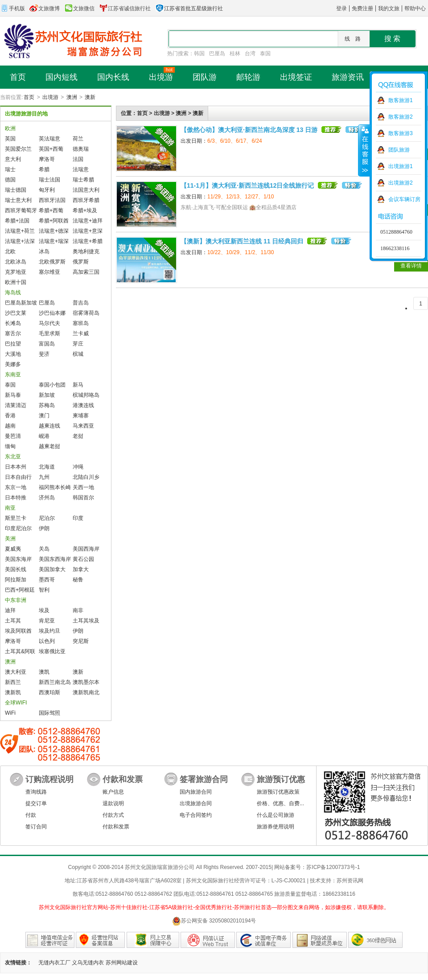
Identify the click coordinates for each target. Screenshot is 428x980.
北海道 (47, 467)
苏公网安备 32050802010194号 (214, 921)
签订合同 (36, 827)
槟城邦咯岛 (86, 395)
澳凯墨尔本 (86, 682)
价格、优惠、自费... (280, 803)
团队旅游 (399, 150)
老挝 (78, 436)
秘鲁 (78, 580)
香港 (10, 416)
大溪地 (13, 354)
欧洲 (10, 128)
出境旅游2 (401, 183)
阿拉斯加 (16, 580)
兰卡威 (81, 334)
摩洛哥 (47, 159)
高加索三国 (86, 272)
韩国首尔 (83, 498)
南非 (78, 610)
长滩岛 (13, 323)
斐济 (44, 354)
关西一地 (83, 487)
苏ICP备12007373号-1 (333, 867)
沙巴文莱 (16, 313)
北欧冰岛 (16, 262)
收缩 (364, 150)
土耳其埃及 (86, 621)
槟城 (78, 354)
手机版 (12, 8)
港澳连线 (83, 405)
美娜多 (13, 364)
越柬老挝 (49, 446)
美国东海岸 (18, 559)
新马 (78, 385)
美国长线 (16, 569)
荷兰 (78, 139)
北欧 (10, 251)
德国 (10, 180)
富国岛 (47, 344)
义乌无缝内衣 (88, 963)
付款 (31, 815)
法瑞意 (81, 169)
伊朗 (44, 528)
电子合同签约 (196, 815)
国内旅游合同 (196, 792)
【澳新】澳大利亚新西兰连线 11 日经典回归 (242, 241)
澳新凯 (13, 692)
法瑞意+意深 (88, 231)
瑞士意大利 (18, 200)
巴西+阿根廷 (20, 590)
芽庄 (78, 344)
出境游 (50, 97)
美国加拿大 (52, 569)
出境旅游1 (401, 166)
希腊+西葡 (51, 210)
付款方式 (113, 815)
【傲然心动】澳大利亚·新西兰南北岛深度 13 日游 (249, 130)
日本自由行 (18, 477)
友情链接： (18, 963)
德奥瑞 (81, 149)
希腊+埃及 (85, 210)
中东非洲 (16, 600)
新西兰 (13, 682)
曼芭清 (13, 436)
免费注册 (362, 8)
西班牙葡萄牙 (21, 210)
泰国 (265, 54)
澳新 (90, 97)
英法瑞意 (49, 139)
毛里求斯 (49, 334)
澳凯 (44, 672)
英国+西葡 (51, 149)
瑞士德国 (16, 190)
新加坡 (47, 395)
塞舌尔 (13, 334)
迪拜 (10, 610)
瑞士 (10, 169)
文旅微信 (79, 8)
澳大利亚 (16, 672)
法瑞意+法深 (20, 241)
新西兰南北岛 (55, 682)
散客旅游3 (401, 133)
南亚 (10, 508)
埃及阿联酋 (18, 631)
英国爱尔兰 (18, 149)
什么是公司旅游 (276, 815)
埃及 (44, 610)
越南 (10, 426)
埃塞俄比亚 (52, 651)
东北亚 (13, 457)
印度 (78, 518)
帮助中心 (415, 8)
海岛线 (13, 292)
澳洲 (72, 97)
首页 (29, 97)
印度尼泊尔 (18, 528)
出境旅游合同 (196, 803)
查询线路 (36, 792)
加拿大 (81, 569)
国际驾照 (49, 713)
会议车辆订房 (404, 199)
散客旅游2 (401, 117)
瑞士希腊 (83, 180)
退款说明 (113, 803)
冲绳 (78, 467)
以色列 (47, 641)
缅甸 (10, 446)
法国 (78, 159)
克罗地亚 (16, 272)
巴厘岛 (217, 54)
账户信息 (113, 792)
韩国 (199, 54)
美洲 (10, 539)
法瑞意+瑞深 (54, 241)
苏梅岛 (47, 405)
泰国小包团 (52, 385)
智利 (44, 590)
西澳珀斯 (49, 692)
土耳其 (13, 621)
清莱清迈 (16, 405)
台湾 (250, 54)
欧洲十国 (16, 282)
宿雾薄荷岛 (86, 313)
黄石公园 (83, 559)
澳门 (44, 416)
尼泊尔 (47, 518)
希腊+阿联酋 (54, 221)
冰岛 (44, 251)
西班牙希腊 (86, 200)
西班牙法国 (52, 200)
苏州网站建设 (122, 963)
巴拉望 (13, 344)
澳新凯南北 (86, 692)
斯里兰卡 (16, 518)
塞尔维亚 (49, 272)
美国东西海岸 (55, 559)
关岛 (44, 549)
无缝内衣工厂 (54, 963)
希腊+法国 (17, 221)
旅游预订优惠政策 (278, 792)
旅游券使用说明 (276, 827)
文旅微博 (45, 8)
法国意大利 (86, 190)
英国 (10, 139)
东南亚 (13, 375)
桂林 (235, 54)
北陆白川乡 (86, 477)
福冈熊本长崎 (55, 487)
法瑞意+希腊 (88, 241)
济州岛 (47, 498)
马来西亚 (83, 426)
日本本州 (16, 467)
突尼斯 (81, 641)
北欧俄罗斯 (52, 262)
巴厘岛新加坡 (21, 303)
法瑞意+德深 (54, 231)
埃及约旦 (49, 631)
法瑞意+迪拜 (88, 221)
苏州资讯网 (350, 881)
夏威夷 (13, 549)
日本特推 (16, 498)
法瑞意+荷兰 (20, 231)
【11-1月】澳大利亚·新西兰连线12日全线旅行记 (247, 185)
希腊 (44, 169)
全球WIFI (16, 703)
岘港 (44, 436)
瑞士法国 (49, 180)
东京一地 (16, 487)
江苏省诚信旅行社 (125, 8)
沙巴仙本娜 (52, 313)
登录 (342, 8)
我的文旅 (389, 8)
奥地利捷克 (86, 251)
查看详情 (411, 266)
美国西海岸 (86, 549)
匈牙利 (47, 190)
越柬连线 (49, 426)
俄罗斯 (81, 262)
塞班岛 (81, 323)
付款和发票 (116, 827)
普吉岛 (81, 303)
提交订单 (36, 803)
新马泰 (13, 395)
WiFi (10, 713)
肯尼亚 (47, 621)
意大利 (13, 159)
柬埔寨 (81, 416)
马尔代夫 (49, 323)
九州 (44, 477)
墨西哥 (47, 580)
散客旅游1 (401, 100)
